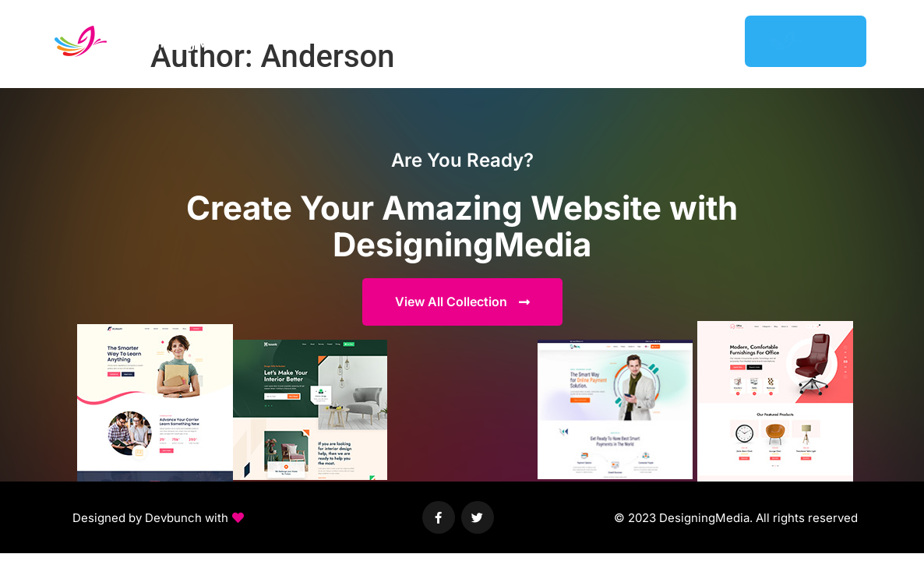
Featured (553, 41)
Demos (490, 41)
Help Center (630, 41)
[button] (158, 518)
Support (705, 41)
